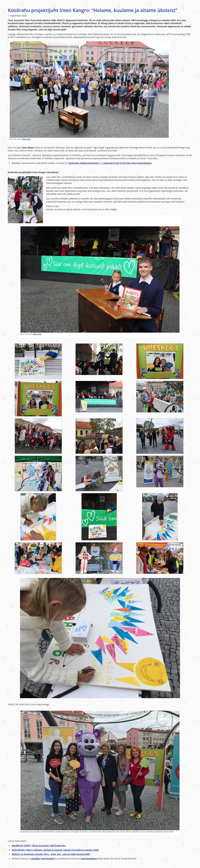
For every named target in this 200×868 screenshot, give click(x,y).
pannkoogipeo (89, 859)
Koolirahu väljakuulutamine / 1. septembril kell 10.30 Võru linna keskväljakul (110, 163)
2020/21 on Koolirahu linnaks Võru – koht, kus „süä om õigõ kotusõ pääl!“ (51, 854)
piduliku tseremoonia (43, 859)
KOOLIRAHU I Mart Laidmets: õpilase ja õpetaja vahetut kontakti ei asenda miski (55, 850)
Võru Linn (26, 139)
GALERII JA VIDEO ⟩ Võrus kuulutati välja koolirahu (39, 846)
